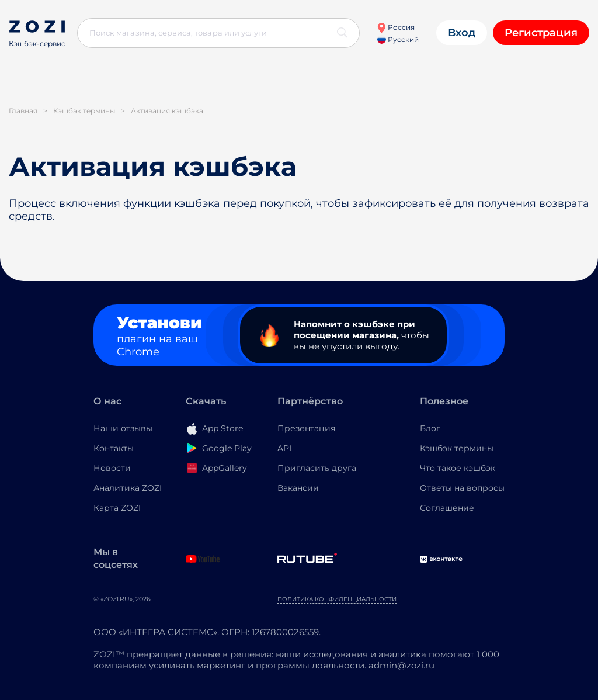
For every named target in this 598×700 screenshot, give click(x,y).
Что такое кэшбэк (458, 468)
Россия (396, 27)
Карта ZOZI (117, 508)
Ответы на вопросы (462, 488)
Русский (398, 39)
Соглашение (447, 508)
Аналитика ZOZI (128, 488)
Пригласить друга (317, 468)
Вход (462, 33)
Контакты (114, 448)
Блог (430, 428)
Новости (112, 468)
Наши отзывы (123, 428)
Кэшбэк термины (457, 448)
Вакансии (298, 488)
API (284, 448)
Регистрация (541, 33)
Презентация (306, 428)
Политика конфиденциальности (337, 599)
